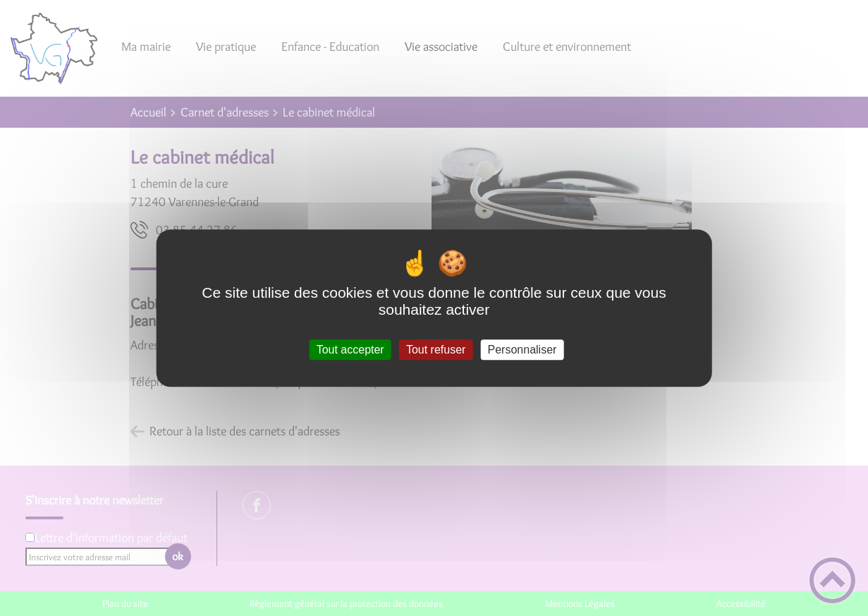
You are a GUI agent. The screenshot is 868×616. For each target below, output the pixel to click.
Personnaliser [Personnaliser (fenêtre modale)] (522, 350)
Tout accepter (350, 350)
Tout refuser (436, 350)
